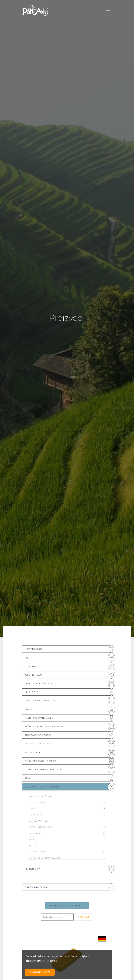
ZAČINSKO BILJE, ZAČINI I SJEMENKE (44, 726)
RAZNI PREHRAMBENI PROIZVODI (43, 770)
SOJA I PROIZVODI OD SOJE (40, 701)
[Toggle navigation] (108, 11)
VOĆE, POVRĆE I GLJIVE (38, 744)
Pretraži (83, 917)
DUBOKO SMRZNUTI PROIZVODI (42, 787)
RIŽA (27, 658)
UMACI (28, 709)
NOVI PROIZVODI (34, 649)
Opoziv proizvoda (36, 887)
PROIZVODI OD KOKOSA (38, 735)
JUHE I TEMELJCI (33, 675)
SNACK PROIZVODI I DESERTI (40, 761)
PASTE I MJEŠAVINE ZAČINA (39, 718)
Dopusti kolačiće (40, 972)
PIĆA (27, 778)
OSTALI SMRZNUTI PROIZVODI (64, 906)
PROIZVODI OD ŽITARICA (38, 683)
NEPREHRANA (32, 869)
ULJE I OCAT (31, 692)
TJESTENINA (31, 666)
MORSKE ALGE (33, 752)
